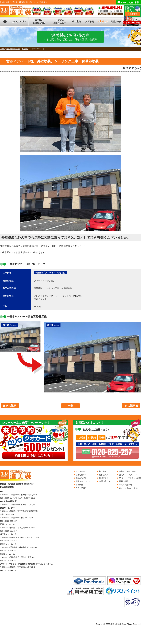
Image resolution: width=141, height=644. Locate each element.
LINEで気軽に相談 (130, 2)
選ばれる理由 (81, 478)
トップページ (81, 471)
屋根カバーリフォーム (128, 475)
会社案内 (77, 21)
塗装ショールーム (83, 481)
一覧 (70, 406)
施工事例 (90, 21)
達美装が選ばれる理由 (39, 21)
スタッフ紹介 (81, 488)
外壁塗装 (39, 273)
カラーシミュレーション (129, 488)
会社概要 (79, 485)
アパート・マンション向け (130, 478)
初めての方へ (81, 475)
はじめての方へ (19, 21)
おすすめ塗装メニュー (60, 21)
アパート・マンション (56, 273)
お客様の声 (103, 21)
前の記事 (130, 406)
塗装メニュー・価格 (127, 471)
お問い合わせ (105, 481)
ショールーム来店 (132, 23)
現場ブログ (116, 21)
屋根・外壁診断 (125, 485)
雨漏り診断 (124, 481)
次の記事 (11, 406)
